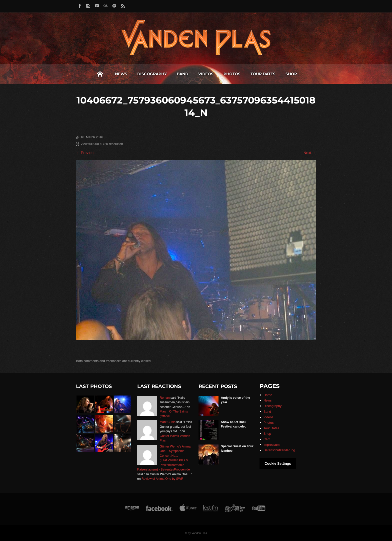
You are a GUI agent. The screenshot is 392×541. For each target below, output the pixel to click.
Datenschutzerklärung (279, 450)
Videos (206, 74)
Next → (310, 153)
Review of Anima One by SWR (162, 479)
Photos (232, 74)
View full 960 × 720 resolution (102, 144)
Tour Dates (263, 74)
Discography (152, 74)
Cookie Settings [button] (278, 463)
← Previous (86, 153)
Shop (291, 74)
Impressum (271, 445)
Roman (165, 398)
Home (100, 74)
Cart (267, 439)
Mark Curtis (168, 422)
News (121, 74)
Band (182, 74)
